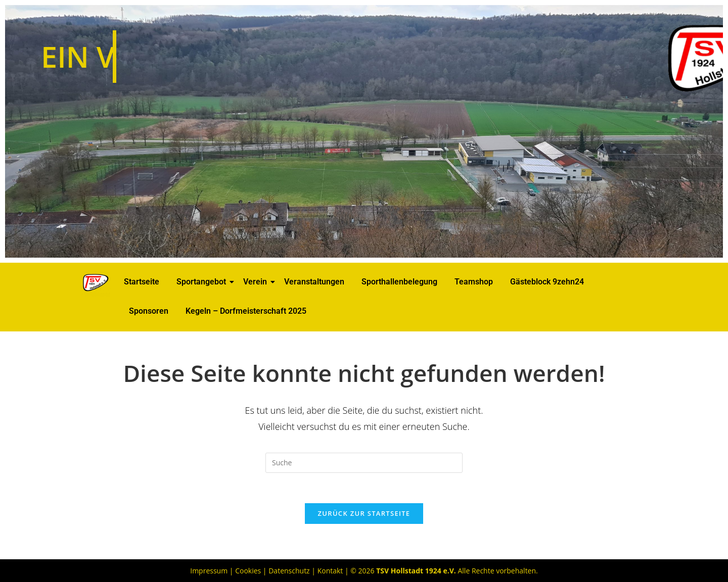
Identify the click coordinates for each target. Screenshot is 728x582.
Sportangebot (203, 282)
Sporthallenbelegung (399, 282)
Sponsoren (149, 311)
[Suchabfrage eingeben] (364, 463)
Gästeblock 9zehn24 (547, 282)
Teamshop (474, 282)
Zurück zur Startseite (364, 513)
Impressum (209, 571)
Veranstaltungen (314, 282)
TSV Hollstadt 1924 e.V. (416, 571)
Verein (257, 282)
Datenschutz (289, 571)
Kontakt (330, 571)
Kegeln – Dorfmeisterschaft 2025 (246, 311)
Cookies (248, 571)
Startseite (142, 282)
